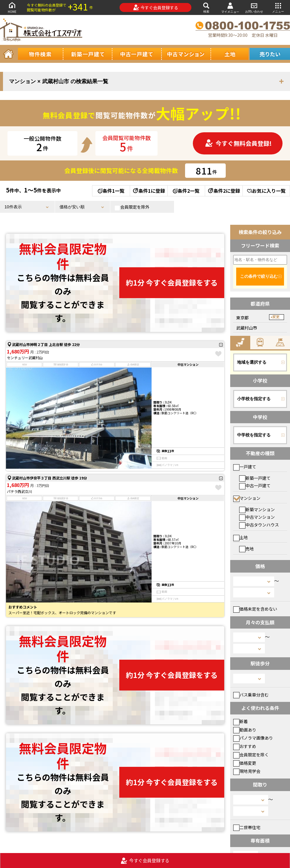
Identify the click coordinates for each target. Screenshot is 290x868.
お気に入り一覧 (266, 191)
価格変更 (245, 763)
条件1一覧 (111, 191)
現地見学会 (247, 771)
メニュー (278, 7)
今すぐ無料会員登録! (238, 143)
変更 (276, 317)
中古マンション (257, 517)
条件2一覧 (186, 191)
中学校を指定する (254, 435)
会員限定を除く (251, 755)
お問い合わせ (254, 7)
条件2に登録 (224, 191)
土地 (241, 537)
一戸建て (245, 467)
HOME (12, 7)
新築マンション (257, 509)
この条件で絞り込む (259, 276)
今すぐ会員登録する (156, 7)
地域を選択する (252, 362)
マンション (247, 498)
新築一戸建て (255, 478)
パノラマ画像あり (253, 738)
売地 (246, 549)
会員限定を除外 (132, 207)
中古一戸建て (255, 485)
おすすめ (245, 746)
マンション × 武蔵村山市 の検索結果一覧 (59, 81)
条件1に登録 (149, 191)
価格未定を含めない (255, 609)
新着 (241, 721)
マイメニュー (230, 8)
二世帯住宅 (247, 827)
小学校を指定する (254, 399)
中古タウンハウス (259, 525)
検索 (206, 7)
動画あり (245, 730)
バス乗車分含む (251, 695)
